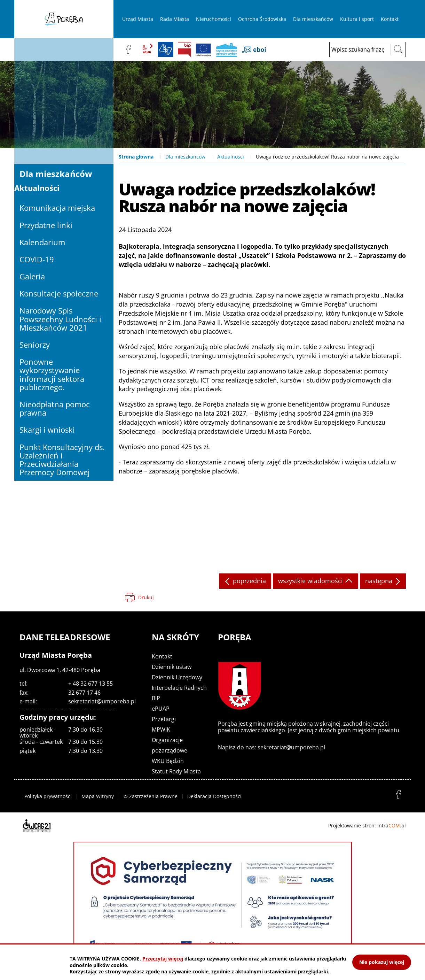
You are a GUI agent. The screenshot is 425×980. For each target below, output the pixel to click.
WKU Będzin (168, 761)
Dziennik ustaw (172, 667)
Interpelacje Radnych (179, 688)
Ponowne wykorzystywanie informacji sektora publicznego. (52, 374)
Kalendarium (42, 242)
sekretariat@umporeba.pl (102, 701)
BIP (184, 49)
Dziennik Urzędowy (177, 677)
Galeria (32, 276)
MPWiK (161, 730)
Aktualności (231, 157)
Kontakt (162, 656)
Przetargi (164, 719)
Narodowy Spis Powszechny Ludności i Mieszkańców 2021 (60, 319)
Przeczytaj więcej (163, 959)
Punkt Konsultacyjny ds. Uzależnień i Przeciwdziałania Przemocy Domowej (62, 460)
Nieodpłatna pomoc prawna (55, 408)
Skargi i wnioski (47, 430)
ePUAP (161, 709)
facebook (128, 49)
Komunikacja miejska (57, 208)
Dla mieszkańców (185, 157)
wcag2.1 (147, 49)
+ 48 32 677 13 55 (90, 684)
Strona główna (136, 157)
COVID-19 (37, 259)
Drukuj (146, 597)
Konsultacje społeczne (59, 293)
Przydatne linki (46, 225)
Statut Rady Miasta (176, 771)
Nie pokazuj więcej (382, 962)
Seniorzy (35, 345)
